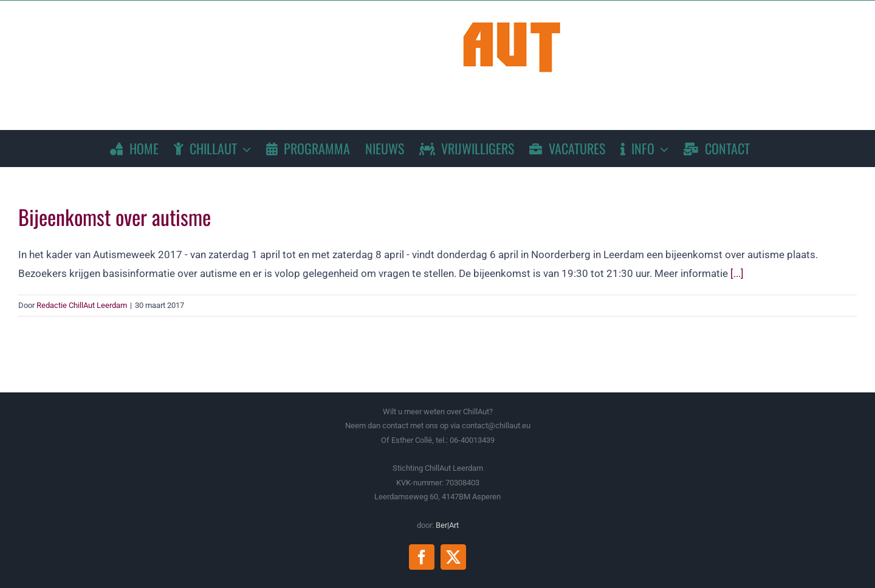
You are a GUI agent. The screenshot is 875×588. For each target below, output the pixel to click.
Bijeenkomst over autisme (115, 217)
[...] (737, 273)
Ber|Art (447, 525)
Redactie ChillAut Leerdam (82, 305)
